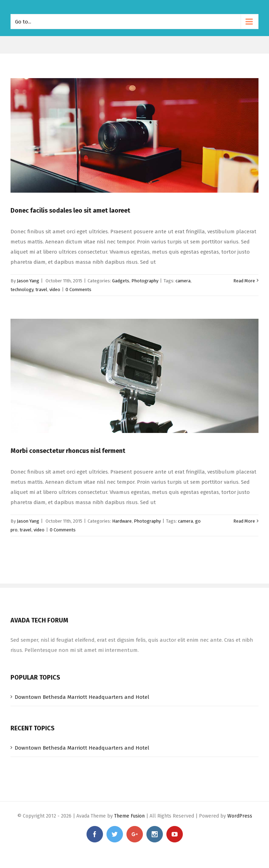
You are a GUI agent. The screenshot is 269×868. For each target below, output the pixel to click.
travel (41, 290)
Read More (244, 281)
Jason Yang (28, 281)
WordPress (240, 816)
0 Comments (78, 290)
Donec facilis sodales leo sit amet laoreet (70, 211)
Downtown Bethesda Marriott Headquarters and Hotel (82, 697)
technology (22, 290)
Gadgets (121, 281)
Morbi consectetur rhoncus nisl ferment (68, 451)
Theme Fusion (129, 816)
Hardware (122, 521)
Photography (145, 281)
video (55, 290)
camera (183, 281)
